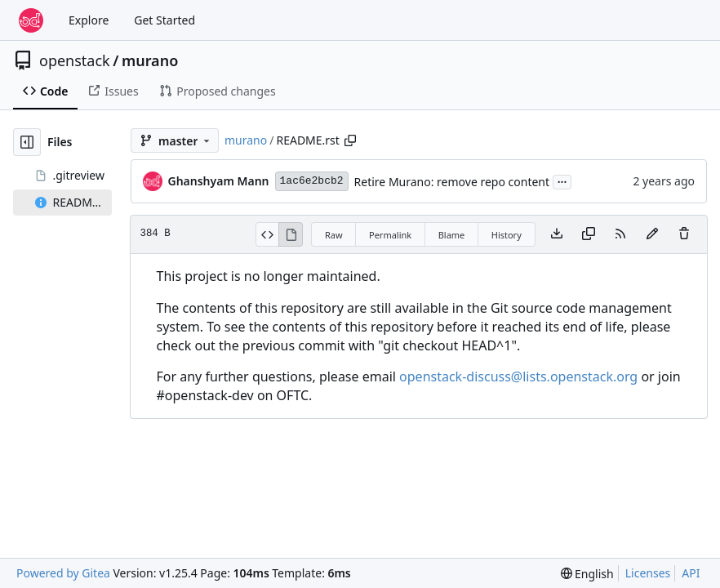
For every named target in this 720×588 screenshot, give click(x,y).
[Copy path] (350, 140)
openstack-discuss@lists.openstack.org (518, 376)
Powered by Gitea (63, 573)
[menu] (587, 574)
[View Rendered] (291, 234)
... (562, 180)
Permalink (390, 235)
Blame (452, 235)
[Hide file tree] (27, 142)
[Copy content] (589, 234)
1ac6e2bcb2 (312, 181)
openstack (75, 60)
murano (150, 60)
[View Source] (267, 234)
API (691, 573)
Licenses (648, 573)
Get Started (164, 20)
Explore (89, 20)
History (507, 235)
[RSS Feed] (620, 234)
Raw (334, 235)
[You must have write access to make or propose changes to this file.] (684, 234)
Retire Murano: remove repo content (452, 182)
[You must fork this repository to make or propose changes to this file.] (652, 234)
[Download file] (557, 234)
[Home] (31, 20)
